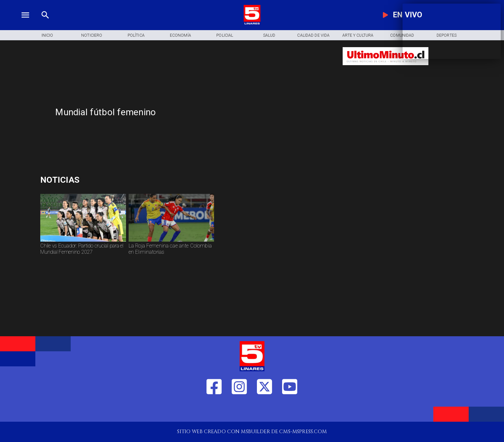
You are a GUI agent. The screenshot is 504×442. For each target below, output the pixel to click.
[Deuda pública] (111, 180)
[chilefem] (83, 241)
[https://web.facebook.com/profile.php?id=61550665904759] (214, 410)
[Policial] (225, 35)
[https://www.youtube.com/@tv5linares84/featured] (290, 410)
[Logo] (252, 23)
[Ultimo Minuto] (386, 68)
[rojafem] (171, 241)
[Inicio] (47, 35)
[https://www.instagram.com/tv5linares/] (239, 410)
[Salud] (269, 35)
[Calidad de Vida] (314, 35)
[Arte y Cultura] (358, 35)
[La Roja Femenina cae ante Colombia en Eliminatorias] (171, 254)
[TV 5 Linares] (45, 23)
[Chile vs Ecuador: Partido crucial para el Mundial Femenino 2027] (83, 254)
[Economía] (181, 35)
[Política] (136, 35)
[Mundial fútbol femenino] (194, 112)
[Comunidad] (402, 35)
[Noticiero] (92, 35)
